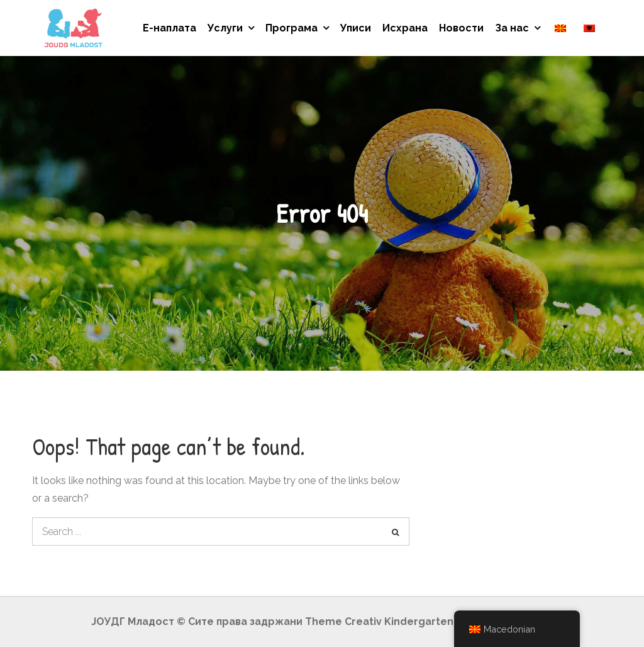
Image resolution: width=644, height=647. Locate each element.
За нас (512, 28)
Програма (291, 28)
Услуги (225, 28)
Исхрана (405, 28)
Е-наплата (169, 28)
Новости (461, 28)
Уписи (356, 28)
